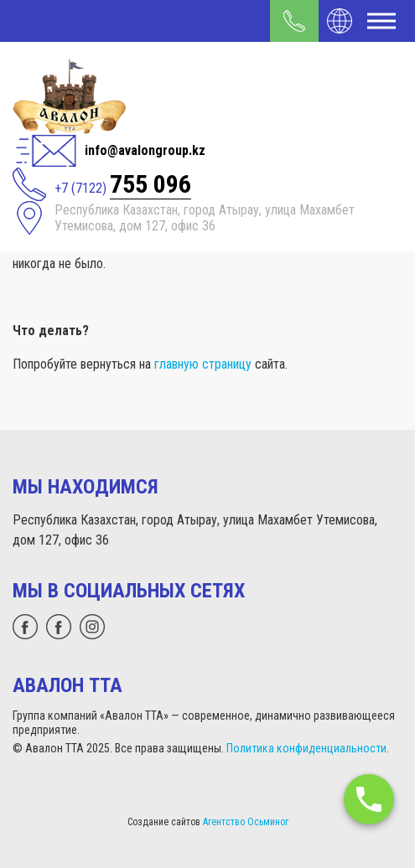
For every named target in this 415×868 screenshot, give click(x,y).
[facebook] (59, 627)
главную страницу (203, 364)
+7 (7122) (123, 184)
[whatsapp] (25, 627)
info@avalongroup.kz (145, 150)
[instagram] (92, 627)
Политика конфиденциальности (306, 748)
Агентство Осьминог (246, 822)
